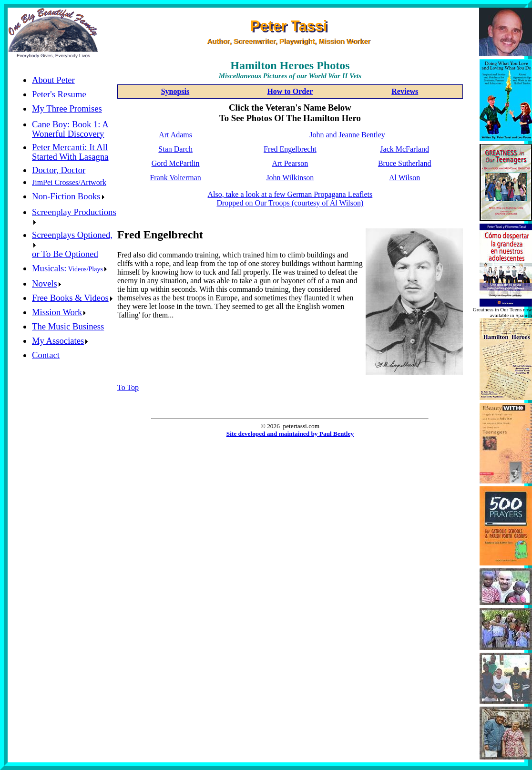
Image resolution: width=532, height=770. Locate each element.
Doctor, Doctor (59, 170)
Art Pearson (290, 163)
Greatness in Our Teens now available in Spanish (502, 312)
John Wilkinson (290, 178)
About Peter (53, 80)
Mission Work (59, 312)
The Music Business (68, 326)
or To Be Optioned (65, 254)
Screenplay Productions (74, 216)
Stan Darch (175, 149)
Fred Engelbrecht (290, 149)
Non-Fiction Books (68, 196)
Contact (46, 355)
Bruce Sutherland (405, 163)
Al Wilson (404, 178)
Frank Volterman (175, 178)
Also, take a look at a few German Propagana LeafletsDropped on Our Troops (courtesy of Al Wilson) (290, 199)
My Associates (60, 341)
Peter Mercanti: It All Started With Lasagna (70, 152)
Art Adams (175, 135)
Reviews (405, 91)
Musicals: (69, 268)
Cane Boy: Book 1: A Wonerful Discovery (70, 129)
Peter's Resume (59, 94)
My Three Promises (67, 108)
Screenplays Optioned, (72, 239)
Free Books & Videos (72, 298)
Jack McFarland (404, 149)
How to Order (290, 91)
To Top (128, 387)
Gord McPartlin (176, 163)
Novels (46, 283)
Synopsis (175, 91)
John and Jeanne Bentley (347, 135)
